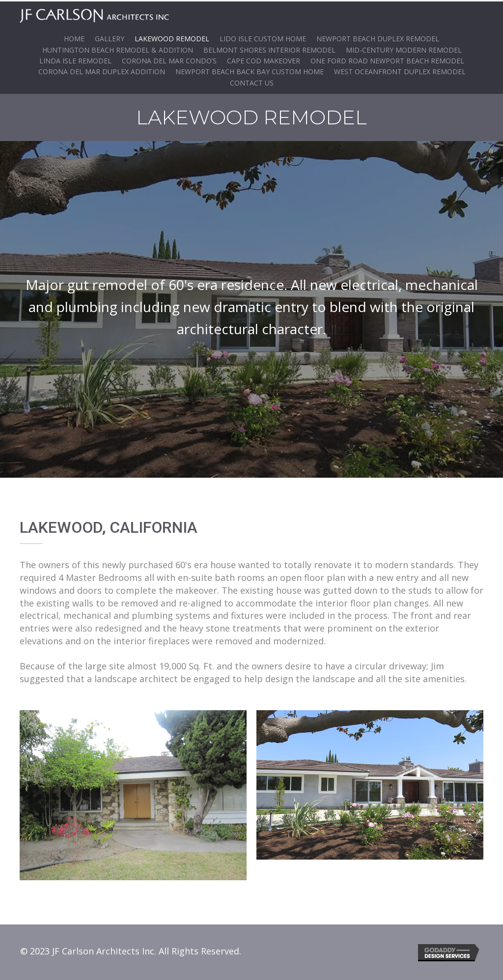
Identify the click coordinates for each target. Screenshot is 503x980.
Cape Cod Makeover (264, 59)
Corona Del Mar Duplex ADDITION (102, 71)
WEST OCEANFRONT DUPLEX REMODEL (400, 71)
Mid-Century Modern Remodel (404, 48)
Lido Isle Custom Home (263, 37)
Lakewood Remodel (172, 37)
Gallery (110, 37)
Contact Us (252, 81)
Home (74, 37)
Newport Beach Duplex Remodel (378, 37)
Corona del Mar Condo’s (169, 59)
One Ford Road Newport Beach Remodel (387, 59)
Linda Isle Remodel (75, 59)
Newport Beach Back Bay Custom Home (250, 71)
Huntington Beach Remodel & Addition (118, 48)
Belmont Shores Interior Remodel (269, 48)
